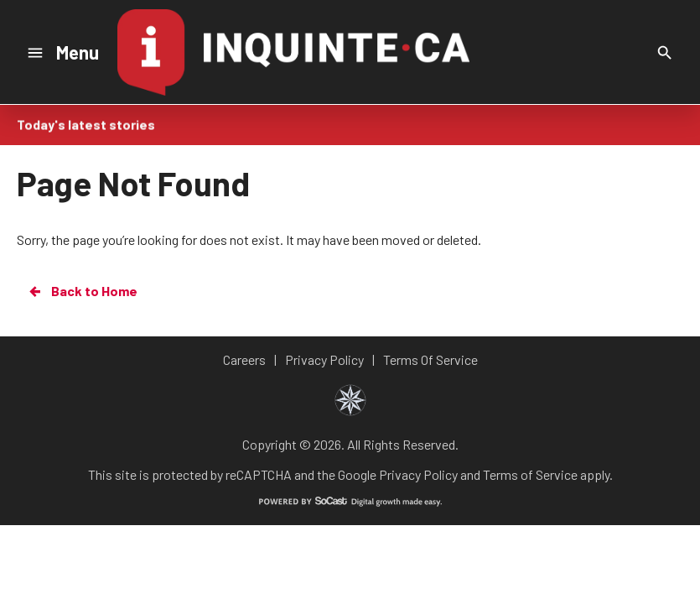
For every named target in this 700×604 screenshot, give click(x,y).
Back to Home (82, 291)
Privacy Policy (418, 474)
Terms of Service (530, 474)
